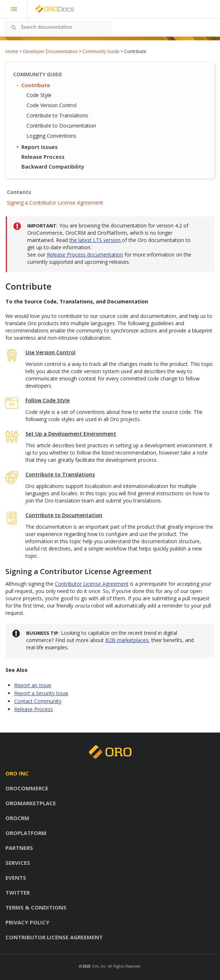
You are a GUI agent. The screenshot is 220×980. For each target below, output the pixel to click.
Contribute (32, 85)
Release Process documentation (85, 255)
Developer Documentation (50, 51)
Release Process (43, 157)
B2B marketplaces (127, 640)
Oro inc (17, 773)
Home (12, 51)
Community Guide (101, 51)
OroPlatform (26, 833)
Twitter (18, 892)
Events (16, 878)
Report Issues (36, 147)
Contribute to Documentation (61, 126)
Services (18, 863)
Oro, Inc (99, 966)
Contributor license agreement (54, 937)
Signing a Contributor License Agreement (55, 203)
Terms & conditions (36, 907)
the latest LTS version (96, 240)
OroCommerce (27, 788)
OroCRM (17, 818)
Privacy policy (27, 922)
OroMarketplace (31, 803)
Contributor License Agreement (92, 584)
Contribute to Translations (57, 115)
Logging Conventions (51, 136)
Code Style (39, 95)
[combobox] (58, 27)
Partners (19, 848)
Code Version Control (52, 105)
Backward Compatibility (53, 166)
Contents (19, 192)
